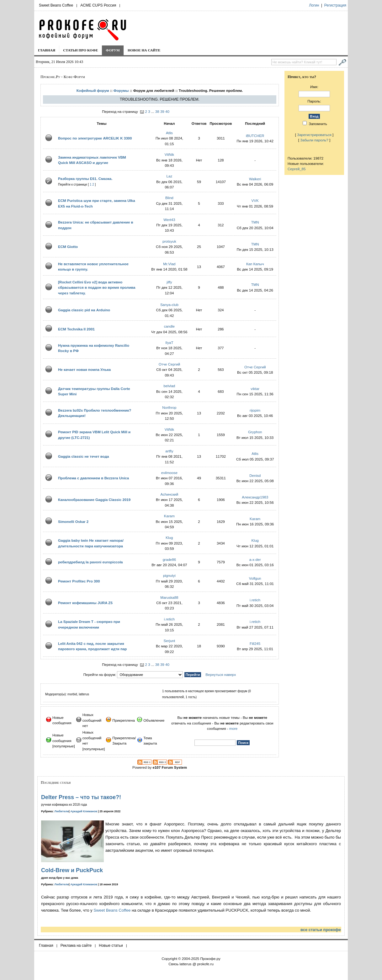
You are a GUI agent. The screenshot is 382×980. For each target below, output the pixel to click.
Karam (169, 516)
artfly (169, 451)
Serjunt (170, 641)
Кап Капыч (255, 264)
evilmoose (169, 473)
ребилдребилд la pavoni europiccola (90, 562)
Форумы (121, 90)
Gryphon (255, 432)
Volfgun (255, 578)
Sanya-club (169, 305)
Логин (314, 5)
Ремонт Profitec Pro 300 (79, 581)
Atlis (169, 133)
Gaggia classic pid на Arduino (84, 310)
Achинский (170, 494)
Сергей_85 (297, 169)
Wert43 (169, 220)
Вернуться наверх (221, 674)
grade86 (170, 559)
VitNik (169, 154)
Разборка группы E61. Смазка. (85, 179)
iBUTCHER (255, 136)
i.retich (255, 600)
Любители (62, 811)
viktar (255, 389)
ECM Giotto (68, 247)
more (233, 728)
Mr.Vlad (169, 264)
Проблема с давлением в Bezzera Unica (93, 478)
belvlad (170, 386)
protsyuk (169, 241)
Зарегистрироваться (314, 135)
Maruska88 (169, 597)
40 (167, 111)
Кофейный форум (93, 90)
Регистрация (335, 5)
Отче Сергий (170, 364)
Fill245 (255, 643)
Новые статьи (111, 946)
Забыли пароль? (314, 140)
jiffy (169, 282)
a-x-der (255, 559)
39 (162, 111)
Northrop (169, 407)
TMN (255, 222)
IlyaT (169, 342)
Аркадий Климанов (84, 811)
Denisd (255, 475)
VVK (255, 200)
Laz (170, 176)
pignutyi (169, 575)
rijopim (255, 410)
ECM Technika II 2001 (76, 329)
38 (157, 111)
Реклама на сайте (76, 946)
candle (169, 326)
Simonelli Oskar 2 (73, 522)
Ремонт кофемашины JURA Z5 (85, 603)
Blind (169, 198)
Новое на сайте (144, 50)
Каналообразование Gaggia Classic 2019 (94, 500)
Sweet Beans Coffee (56, 5)
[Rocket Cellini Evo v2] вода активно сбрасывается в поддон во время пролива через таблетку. (97, 287)
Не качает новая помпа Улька (84, 369)
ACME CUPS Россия (98, 5)
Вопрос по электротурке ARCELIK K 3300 (95, 138)
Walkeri (255, 179)
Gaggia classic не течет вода (84, 456)
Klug (169, 537)
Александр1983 (255, 497)
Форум (113, 50)
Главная (47, 50)
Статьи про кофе (80, 50)
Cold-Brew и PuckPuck (72, 870)
